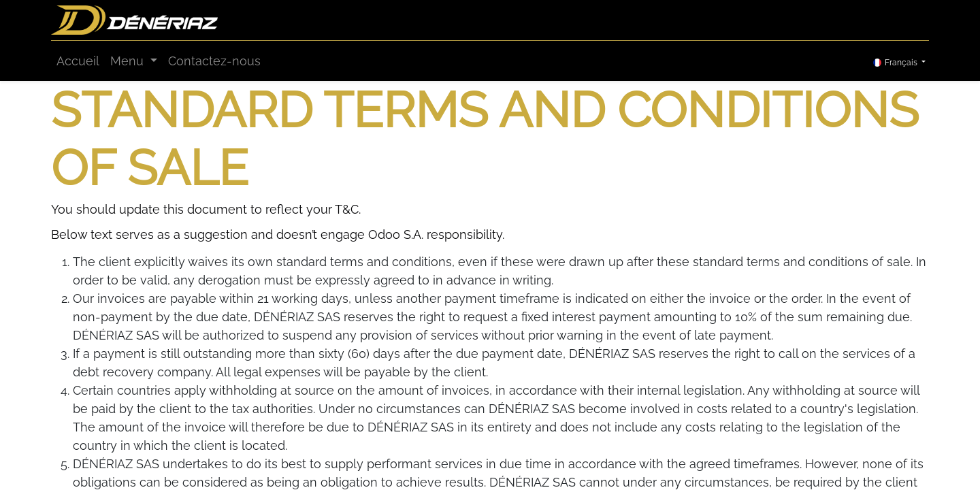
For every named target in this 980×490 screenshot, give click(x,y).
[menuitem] (78, 61)
